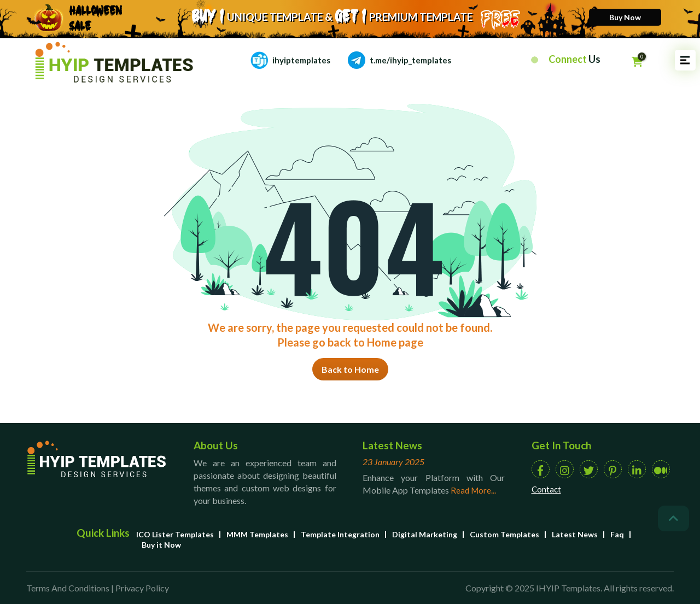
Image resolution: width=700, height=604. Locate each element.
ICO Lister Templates (175, 534)
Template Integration (340, 534)
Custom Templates (504, 534)
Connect (574, 59)
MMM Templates (257, 534)
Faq (617, 534)
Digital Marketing (425, 534)
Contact (546, 489)
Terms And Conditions (68, 588)
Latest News (575, 534)
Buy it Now (161, 545)
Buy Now (625, 17)
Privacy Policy (142, 588)
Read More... (473, 490)
